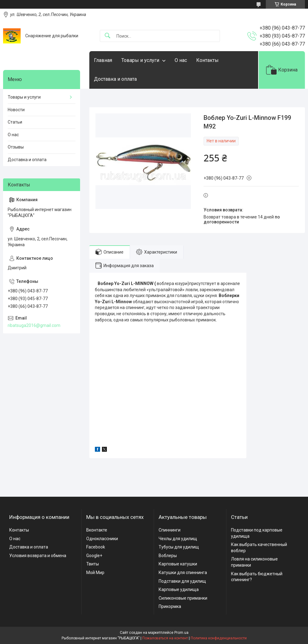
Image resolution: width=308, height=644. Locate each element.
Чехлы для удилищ (178, 539)
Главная (103, 60)
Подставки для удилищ (182, 581)
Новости (16, 110)
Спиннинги (170, 530)
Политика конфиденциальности (219, 638)
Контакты (207, 60)
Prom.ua (181, 633)
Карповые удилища (179, 589)
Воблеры (168, 556)
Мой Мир (95, 573)
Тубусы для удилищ (179, 547)
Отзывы (16, 147)
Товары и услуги (140, 60)
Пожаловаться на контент (165, 638)
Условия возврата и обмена (38, 556)
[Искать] (107, 36)
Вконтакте (97, 530)
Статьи (15, 122)
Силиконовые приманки (183, 598)
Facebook (96, 547)
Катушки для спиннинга (183, 573)
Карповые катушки (178, 564)
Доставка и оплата (115, 79)
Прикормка (170, 606)
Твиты (93, 564)
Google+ (94, 556)
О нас (181, 60)
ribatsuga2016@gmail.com (34, 325)
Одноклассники (102, 539)
